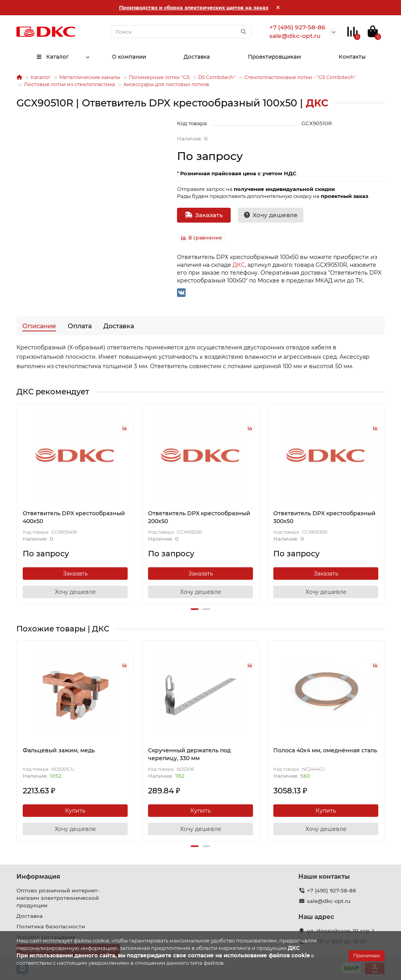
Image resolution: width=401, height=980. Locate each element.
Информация (38, 877)
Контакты (352, 57)
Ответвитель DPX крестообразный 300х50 (324, 517)
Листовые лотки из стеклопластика (69, 84)
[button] (195, 609)
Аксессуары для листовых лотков (166, 84)
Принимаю (367, 956)
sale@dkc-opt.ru (329, 901)
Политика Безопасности (51, 926)
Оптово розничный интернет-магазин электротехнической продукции (58, 898)
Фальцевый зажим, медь (59, 750)
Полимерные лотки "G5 (159, 77)
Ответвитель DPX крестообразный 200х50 (199, 517)
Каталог (52, 57)
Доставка (197, 57)
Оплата (80, 326)
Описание (39, 326)
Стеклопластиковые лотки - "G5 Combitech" (300, 77)
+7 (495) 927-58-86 (331, 890)
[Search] (181, 32)
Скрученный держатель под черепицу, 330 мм (189, 754)
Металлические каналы (90, 77)
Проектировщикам (275, 57)
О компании (129, 57)
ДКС (239, 265)
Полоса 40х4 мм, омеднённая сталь (325, 750)
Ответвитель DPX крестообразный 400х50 (74, 517)
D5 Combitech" (217, 77)
